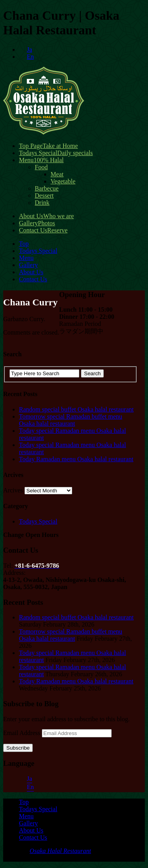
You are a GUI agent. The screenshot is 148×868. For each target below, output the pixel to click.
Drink (42, 203)
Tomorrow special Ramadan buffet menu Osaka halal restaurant (71, 420)
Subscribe (18, 748)
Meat (57, 174)
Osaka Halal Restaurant (60, 851)
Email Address (22, 733)
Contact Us (43, 230)
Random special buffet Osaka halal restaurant (76, 409)
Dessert (44, 195)
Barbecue (47, 188)
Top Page (48, 146)
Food (41, 167)
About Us (46, 216)
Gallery (37, 223)
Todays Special (56, 153)
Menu (41, 160)
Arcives (13, 490)
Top (24, 244)
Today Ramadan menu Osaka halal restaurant (76, 459)
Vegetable (63, 181)
